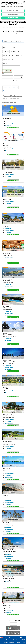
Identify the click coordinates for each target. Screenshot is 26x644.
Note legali (23, 637)
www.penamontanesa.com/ (10, 120)
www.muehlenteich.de (8, 255)
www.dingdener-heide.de (9, 445)
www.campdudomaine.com (10, 553)
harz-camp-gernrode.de (9, 364)
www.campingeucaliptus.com (10, 526)
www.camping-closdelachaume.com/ (12, 607)
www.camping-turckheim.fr (9, 336)
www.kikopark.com (8, 499)
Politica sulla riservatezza (13, 640)
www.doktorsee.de (7, 472)
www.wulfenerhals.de (8, 282)
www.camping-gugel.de (9, 418)
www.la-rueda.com (8, 309)
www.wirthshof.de (7, 147)
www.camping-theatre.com (9, 580)
